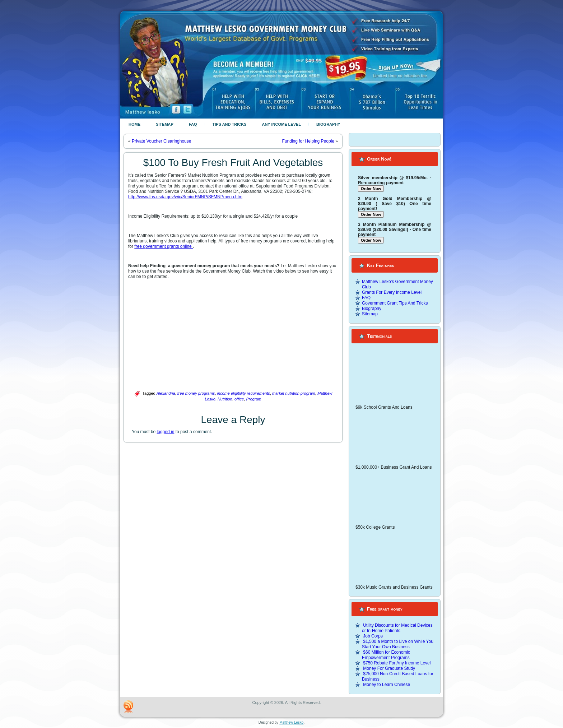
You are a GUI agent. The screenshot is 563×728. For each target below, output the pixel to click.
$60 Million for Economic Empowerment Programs (386, 655)
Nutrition (225, 399)
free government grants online (164, 246)
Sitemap (165, 124)
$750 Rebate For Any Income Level (397, 663)
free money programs (196, 393)
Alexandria (166, 393)
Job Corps (373, 636)
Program (253, 399)
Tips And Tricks (230, 124)
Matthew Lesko (291, 722)
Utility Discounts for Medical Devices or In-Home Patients (397, 628)
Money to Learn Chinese (387, 685)
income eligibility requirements (243, 393)
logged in (166, 432)
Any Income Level (281, 124)
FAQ (193, 124)
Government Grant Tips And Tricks (395, 303)
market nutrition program (294, 393)
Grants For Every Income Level (392, 292)
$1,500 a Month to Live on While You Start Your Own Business (398, 644)
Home (134, 124)
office (239, 399)
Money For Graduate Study (389, 668)
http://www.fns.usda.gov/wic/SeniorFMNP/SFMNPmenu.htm (185, 197)
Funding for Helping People (308, 141)
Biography (328, 124)
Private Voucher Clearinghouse (161, 141)
